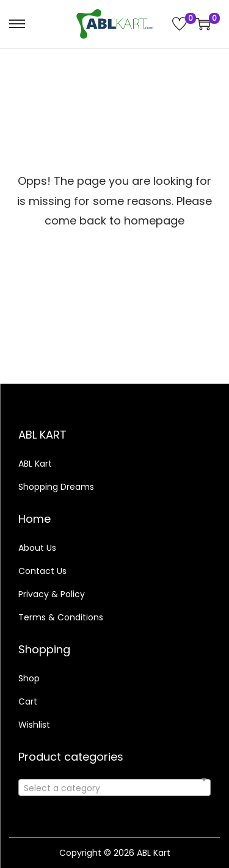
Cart (28, 701)
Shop (29, 678)
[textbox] (114, 795)
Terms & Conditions (61, 617)
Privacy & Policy (52, 594)
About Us (37, 548)
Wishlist (34, 725)
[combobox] (114, 787)
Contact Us (42, 571)
